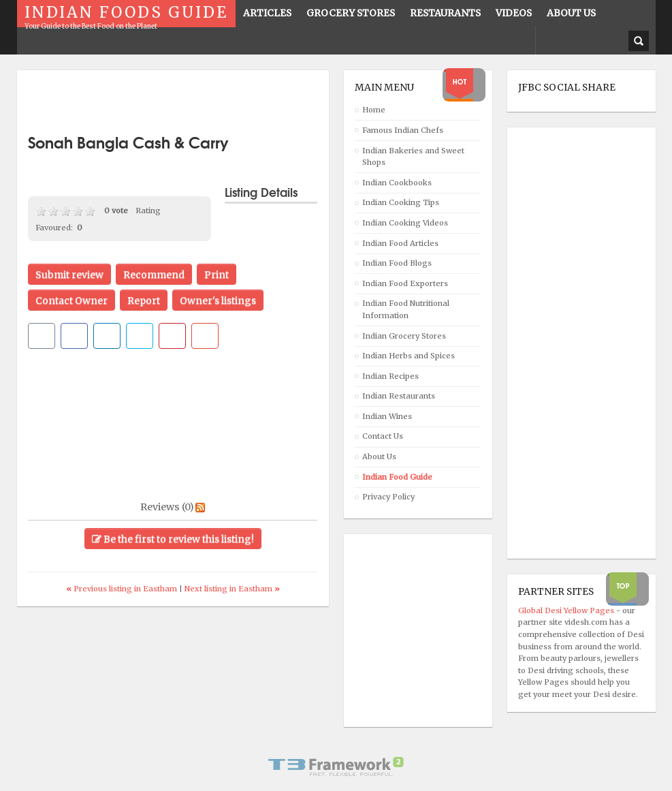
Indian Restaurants (399, 396)
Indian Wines (387, 416)
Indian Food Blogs (397, 263)
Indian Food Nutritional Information (406, 309)
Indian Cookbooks (397, 183)
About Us (379, 456)
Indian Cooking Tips (401, 202)
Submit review (69, 275)
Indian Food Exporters (405, 283)
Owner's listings (218, 300)
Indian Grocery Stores (404, 336)
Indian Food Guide (397, 477)
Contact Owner (71, 300)
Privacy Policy (388, 497)
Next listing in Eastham (232, 589)
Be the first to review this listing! (173, 539)
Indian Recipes (390, 376)
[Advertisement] (187, 102)
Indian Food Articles (400, 243)
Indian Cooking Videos (405, 223)
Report (144, 300)
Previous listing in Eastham (123, 589)
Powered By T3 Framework (336, 766)
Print (217, 275)
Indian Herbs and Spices (409, 356)
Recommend (154, 275)
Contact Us (383, 436)
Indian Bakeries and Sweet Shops (413, 157)
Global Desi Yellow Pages (567, 610)
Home (374, 110)
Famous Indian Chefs (403, 130)
